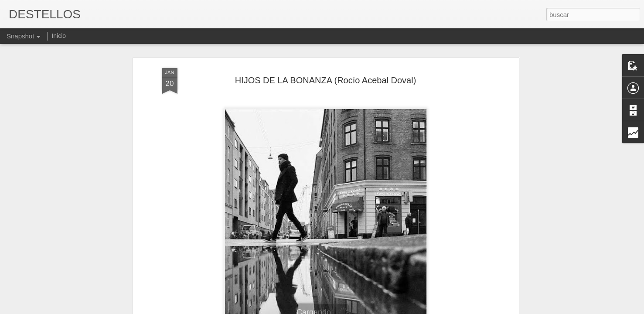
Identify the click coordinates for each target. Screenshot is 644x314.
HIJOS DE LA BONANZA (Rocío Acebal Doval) (326, 44)
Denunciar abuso (385, 309)
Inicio (59, 36)
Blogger (356, 309)
